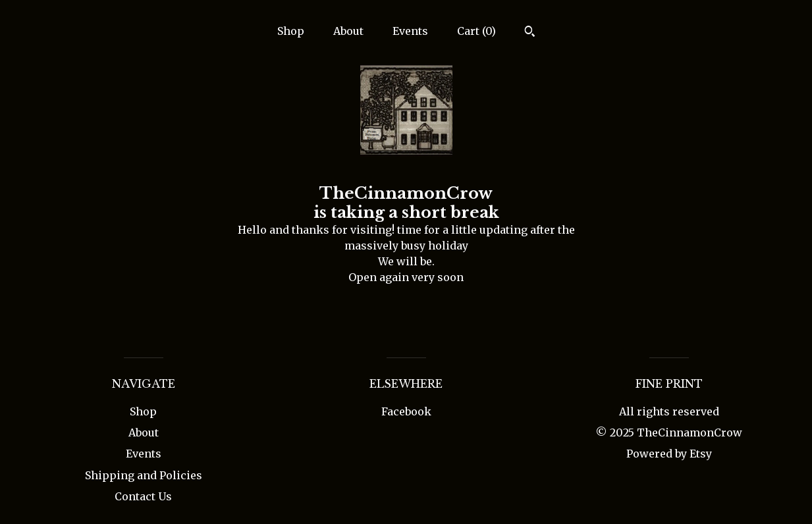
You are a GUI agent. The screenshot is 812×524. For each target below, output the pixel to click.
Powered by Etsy (669, 454)
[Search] (530, 33)
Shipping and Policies (144, 475)
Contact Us (143, 496)
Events (410, 31)
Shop (291, 31)
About (348, 31)
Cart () (476, 31)
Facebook (406, 411)
